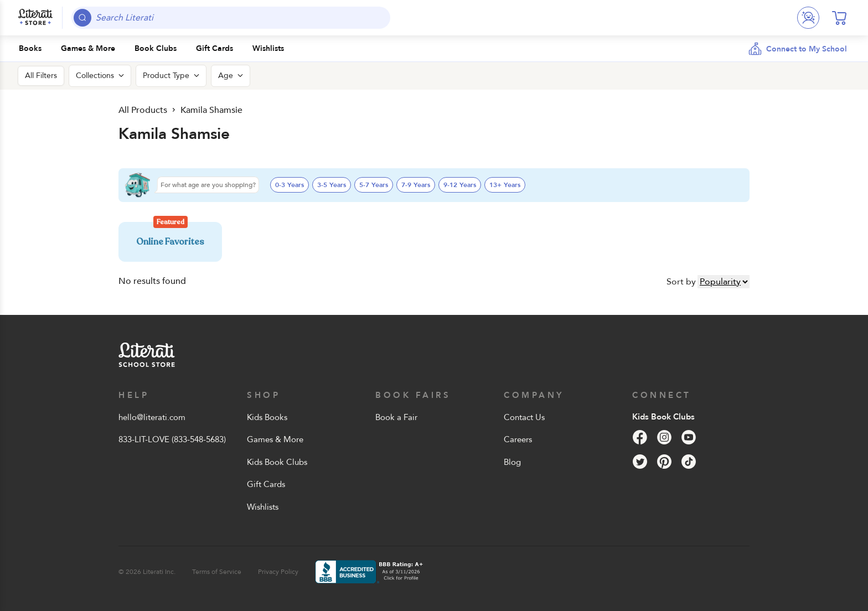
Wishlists (263, 507)
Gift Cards (266, 484)
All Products (143, 110)
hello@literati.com (152, 417)
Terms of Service (217, 572)
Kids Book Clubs (277, 462)
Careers (518, 439)
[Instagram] (664, 437)
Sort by (681, 282)
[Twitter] (640, 462)
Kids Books (267, 417)
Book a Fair (396, 417)
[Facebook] (640, 437)
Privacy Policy (278, 572)
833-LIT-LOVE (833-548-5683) (172, 439)
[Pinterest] (664, 462)
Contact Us (524, 417)
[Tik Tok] (689, 462)
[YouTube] (689, 437)
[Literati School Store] (35, 18)
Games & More (275, 439)
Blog (512, 462)
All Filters (41, 76)
